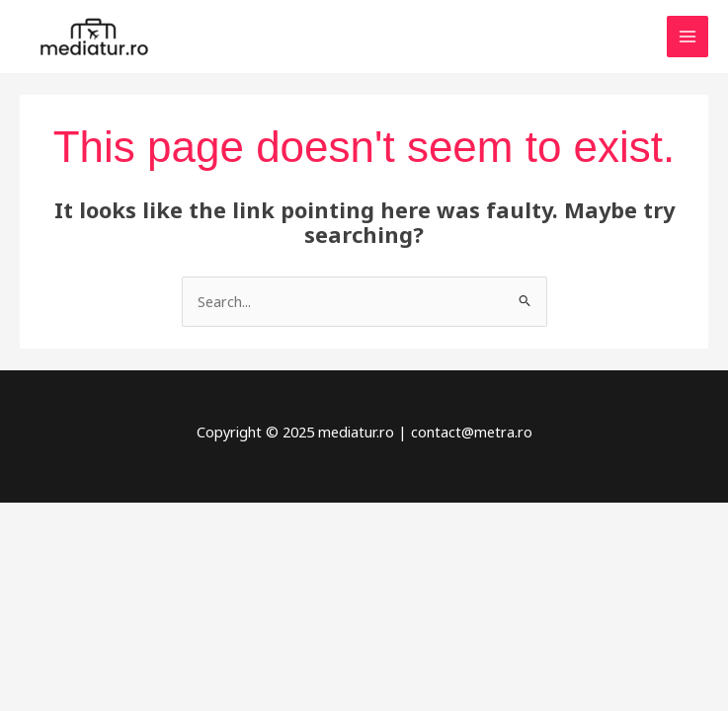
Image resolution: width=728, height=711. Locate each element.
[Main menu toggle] (688, 37)
